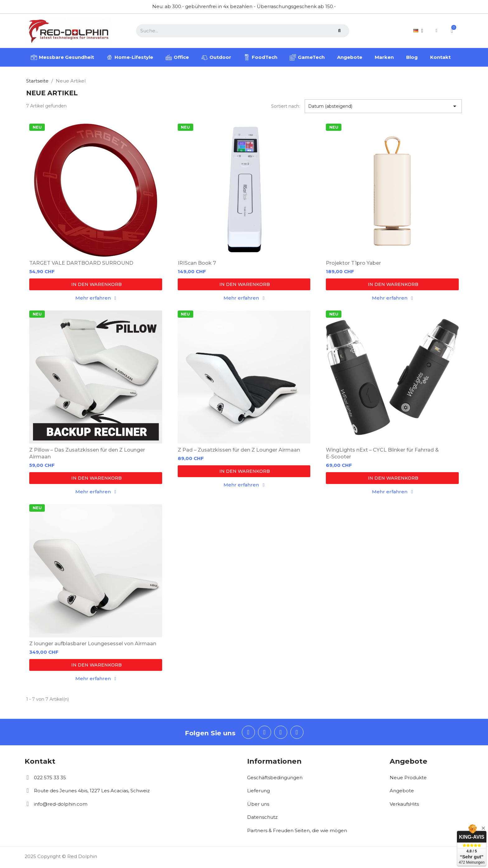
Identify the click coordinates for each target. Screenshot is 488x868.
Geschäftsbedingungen (275, 778)
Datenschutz (262, 817)
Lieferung (258, 791)
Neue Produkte (408, 778)
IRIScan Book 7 (197, 263)
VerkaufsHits (404, 804)
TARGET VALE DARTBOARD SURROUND (81, 263)
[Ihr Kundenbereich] (436, 31)
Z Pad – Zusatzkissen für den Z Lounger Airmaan (239, 450)
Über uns (258, 804)
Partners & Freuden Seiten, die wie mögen (297, 830)
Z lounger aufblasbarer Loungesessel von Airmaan (93, 644)
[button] (96, 284)
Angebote (402, 791)
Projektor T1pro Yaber (353, 263)
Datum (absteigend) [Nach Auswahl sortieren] (383, 106)
